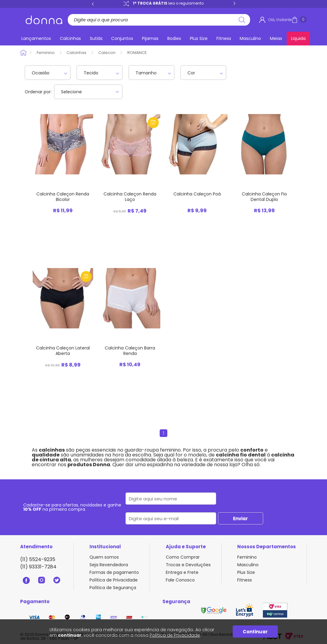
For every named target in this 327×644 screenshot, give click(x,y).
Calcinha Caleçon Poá (197, 194)
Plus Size (199, 38)
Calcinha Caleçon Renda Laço (130, 197)
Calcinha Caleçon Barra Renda (130, 351)
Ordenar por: (38, 92)
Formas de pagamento (114, 572)
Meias (276, 38)
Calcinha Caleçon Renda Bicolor (63, 197)
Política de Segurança (113, 588)
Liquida (298, 38)
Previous (93, 4)
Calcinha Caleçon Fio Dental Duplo (264, 197)
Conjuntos (122, 38)
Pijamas (150, 38)
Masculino (250, 38)
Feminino (46, 53)
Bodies (174, 38)
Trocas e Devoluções (188, 565)
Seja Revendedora (109, 565)
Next (234, 4)
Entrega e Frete (182, 572)
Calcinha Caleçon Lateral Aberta (63, 351)
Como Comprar (183, 557)
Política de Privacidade (114, 580)
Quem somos (104, 557)
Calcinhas (70, 38)
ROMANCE (137, 53)
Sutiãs (96, 38)
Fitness (224, 38)
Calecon (107, 53)
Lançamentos (36, 38)
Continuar (255, 632)
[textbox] (157, 20)
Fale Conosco (180, 580)
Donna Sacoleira (24, 53)
